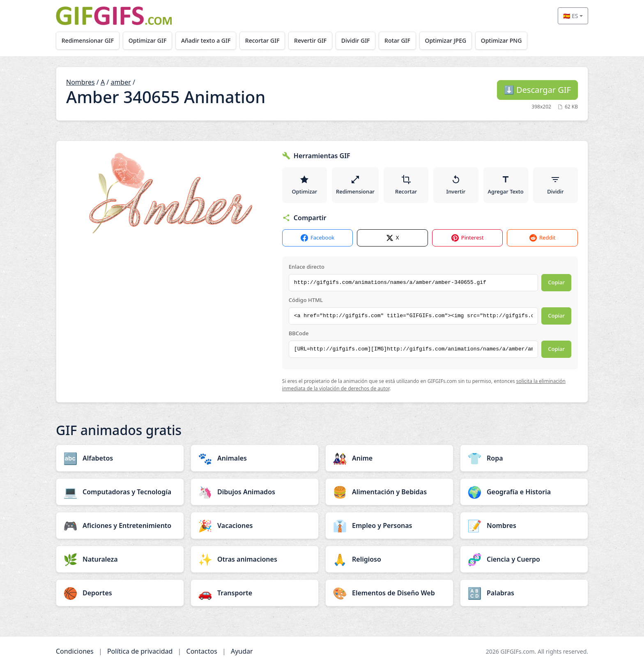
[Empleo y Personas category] (389, 525)
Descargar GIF (537, 90)
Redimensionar (355, 185)
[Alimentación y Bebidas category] (389, 492)
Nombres (80, 82)
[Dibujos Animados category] (255, 492)
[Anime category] (389, 458)
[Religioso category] (389, 559)
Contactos (202, 651)
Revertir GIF (310, 40)
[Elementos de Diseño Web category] (389, 593)
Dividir (555, 185)
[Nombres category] (524, 525)
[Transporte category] (255, 593)
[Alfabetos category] (120, 458)
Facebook (317, 238)
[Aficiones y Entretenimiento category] (120, 525)
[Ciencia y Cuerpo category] (524, 559)
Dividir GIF (356, 40)
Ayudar (242, 651)
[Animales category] (255, 458)
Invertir (456, 185)
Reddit (542, 238)
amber (121, 82)
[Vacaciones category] (255, 525)
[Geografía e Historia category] (524, 492)
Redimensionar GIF (88, 40)
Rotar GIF (397, 40)
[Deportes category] (120, 593)
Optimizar (305, 185)
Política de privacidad (140, 651)
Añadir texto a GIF (206, 40)
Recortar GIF (262, 40)
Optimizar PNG (501, 40)
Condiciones (75, 651)
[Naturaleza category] (120, 559)
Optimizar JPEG (446, 40)
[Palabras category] (524, 593)
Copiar (556, 283)
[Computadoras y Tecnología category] (120, 492)
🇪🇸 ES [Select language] (570, 16)
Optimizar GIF (148, 40)
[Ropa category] (524, 458)
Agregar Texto (506, 185)
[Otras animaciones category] (255, 559)
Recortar (406, 185)
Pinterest (468, 238)
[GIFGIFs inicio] (114, 16)
